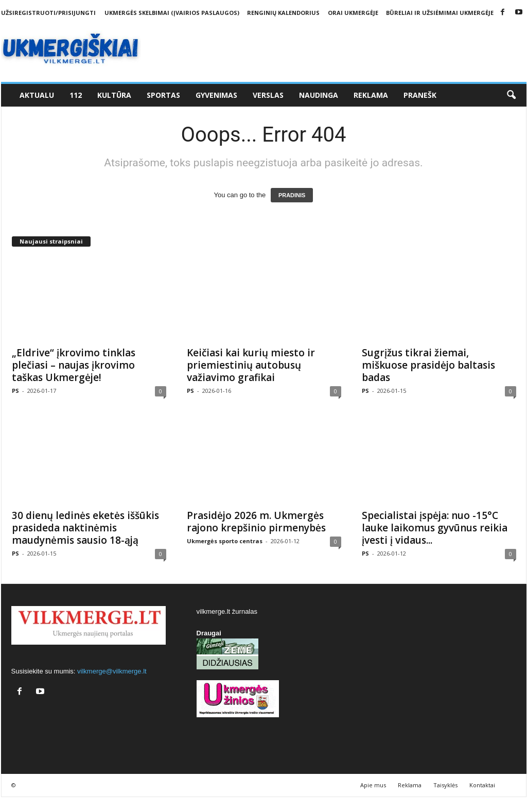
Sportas (163, 95)
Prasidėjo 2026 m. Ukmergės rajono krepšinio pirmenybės (256, 522)
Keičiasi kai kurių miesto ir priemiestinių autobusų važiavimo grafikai (251, 365)
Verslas (268, 95)
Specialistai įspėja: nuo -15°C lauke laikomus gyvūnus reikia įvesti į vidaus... (435, 528)
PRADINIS (292, 195)
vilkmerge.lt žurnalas (227, 611)
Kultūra (114, 95)
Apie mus (373, 785)
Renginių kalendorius (283, 13)
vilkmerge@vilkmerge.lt (112, 671)
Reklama (371, 95)
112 (76, 95)
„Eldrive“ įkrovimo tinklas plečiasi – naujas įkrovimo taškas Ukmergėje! (74, 365)
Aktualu (37, 95)
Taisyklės (445, 785)
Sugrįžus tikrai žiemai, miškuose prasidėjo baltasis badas (428, 365)
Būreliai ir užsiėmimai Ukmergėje (440, 13)
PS (15, 391)
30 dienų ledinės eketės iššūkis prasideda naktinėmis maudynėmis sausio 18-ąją (85, 528)
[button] (511, 95)
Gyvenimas (216, 95)
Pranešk (420, 95)
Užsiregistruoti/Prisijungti (48, 13)
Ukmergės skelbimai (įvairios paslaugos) (172, 13)
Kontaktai (482, 785)
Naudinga (319, 95)
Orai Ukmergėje (353, 13)
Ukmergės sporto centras (225, 541)
